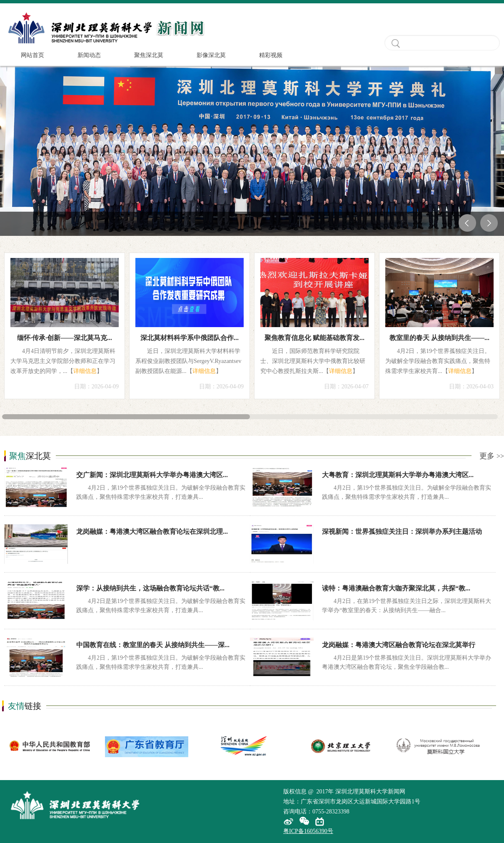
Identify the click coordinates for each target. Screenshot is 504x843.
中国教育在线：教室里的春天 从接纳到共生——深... (153, 645)
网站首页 (32, 55)
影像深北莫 (211, 55)
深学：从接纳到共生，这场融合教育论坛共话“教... (150, 588)
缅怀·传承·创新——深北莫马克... (65, 338)
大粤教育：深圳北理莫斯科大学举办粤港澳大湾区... (398, 475)
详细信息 (85, 371)
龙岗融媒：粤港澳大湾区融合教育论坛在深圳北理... (152, 532)
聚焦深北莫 (149, 55)
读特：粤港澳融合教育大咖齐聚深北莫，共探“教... (396, 588)
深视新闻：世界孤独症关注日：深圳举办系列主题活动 (402, 532)
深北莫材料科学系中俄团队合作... (190, 338)
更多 (492, 456)
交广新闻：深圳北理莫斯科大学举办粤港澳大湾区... (152, 475)
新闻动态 (89, 55)
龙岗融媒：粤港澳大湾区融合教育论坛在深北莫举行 (399, 645)
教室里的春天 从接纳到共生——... (439, 338)
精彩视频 (271, 55)
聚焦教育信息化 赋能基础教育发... (314, 338)
